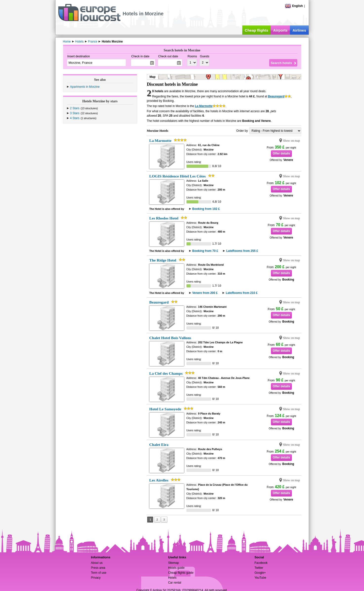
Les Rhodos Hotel (164, 218)
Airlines (299, 30)
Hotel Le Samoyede (165, 409)
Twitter (259, 568)
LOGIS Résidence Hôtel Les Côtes (178, 176)
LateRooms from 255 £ (242, 251)
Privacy (96, 578)
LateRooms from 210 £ (242, 293)
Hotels (172, 578)
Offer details (281, 153)
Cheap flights (256, 30)
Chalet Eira (159, 445)
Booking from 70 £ (205, 251)
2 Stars (75, 108)
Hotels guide (176, 568)
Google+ (260, 573)
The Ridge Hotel (163, 260)
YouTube (260, 578)
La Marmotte (204, 106)
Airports (280, 30)
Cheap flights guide (181, 573)
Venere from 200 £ (205, 293)
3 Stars (75, 113)
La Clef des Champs (166, 373)
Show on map (292, 141)
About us (97, 563)
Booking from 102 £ (206, 209)
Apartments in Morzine (85, 87)
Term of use (99, 573)
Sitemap (174, 563)
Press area (98, 568)
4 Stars (75, 118)
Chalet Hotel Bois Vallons (170, 338)
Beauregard (276, 96)
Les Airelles (159, 480)
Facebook (261, 563)
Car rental (175, 583)
